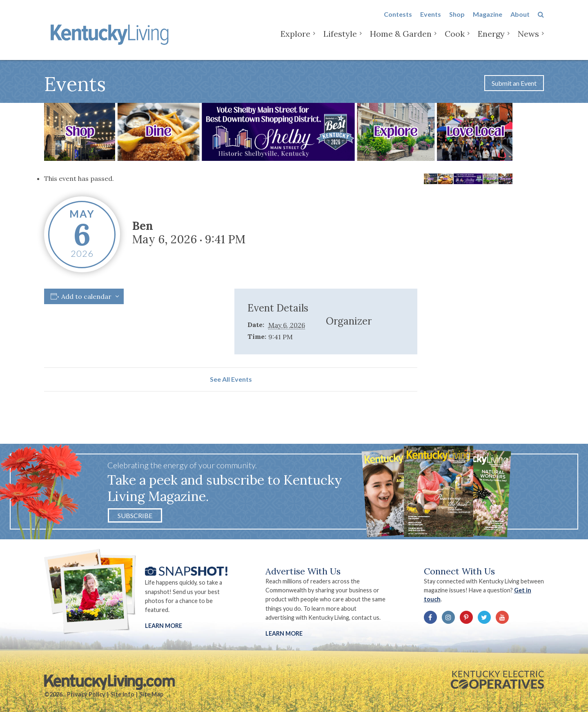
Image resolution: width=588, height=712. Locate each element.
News (528, 41)
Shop (457, 21)
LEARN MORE (284, 633)
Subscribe (135, 515)
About (520, 21)
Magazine (488, 21)
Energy (491, 41)
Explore (295, 41)
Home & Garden (401, 41)
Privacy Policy (86, 694)
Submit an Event (514, 83)
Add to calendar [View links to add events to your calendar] (86, 296)
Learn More (164, 626)
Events (431, 21)
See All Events (231, 379)
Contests (398, 21)
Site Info (122, 694)
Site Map (151, 694)
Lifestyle (340, 41)
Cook (455, 41)
